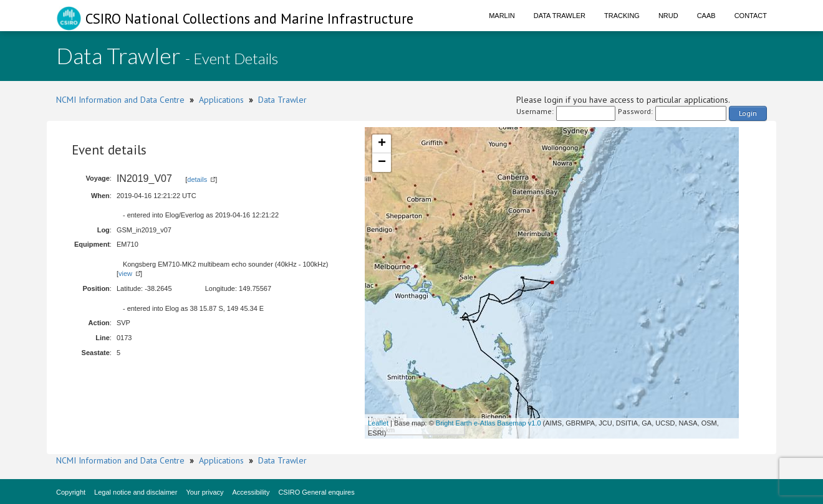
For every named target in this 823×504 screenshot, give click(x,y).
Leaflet (378, 423)
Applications (221, 100)
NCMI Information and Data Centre (120, 100)
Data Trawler (560, 16)
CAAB (706, 16)
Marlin (502, 16)
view (125, 273)
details (197, 179)
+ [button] (382, 144)
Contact (751, 16)
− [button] (382, 163)
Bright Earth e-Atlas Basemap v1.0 (489, 423)
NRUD (668, 16)
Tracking (622, 16)
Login (748, 113)
